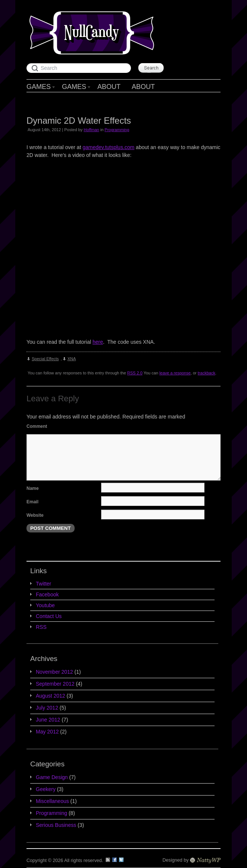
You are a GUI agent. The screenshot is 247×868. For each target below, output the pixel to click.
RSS (41, 627)
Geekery (46, 789)
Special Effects (45, 359)
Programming (117, 130)
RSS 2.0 (135, 373)
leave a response (175, 373)
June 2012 (48, 720)
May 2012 (47, 732)
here (98, 342)
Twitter (43, 584)
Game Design (52, 777)
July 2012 (47, 708)
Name (33, 488)
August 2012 (51, 696)
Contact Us (49, 616)
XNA (72, 359)
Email (32, 502)
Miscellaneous (52, 801)
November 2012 (54, 672)
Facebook (47, 594)
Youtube (45, 605)
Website (35, 515)
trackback (207, 373)
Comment (37, 426)
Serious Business (56, 825)
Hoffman (91, 130)
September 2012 (55, 684)
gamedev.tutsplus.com (108, 147)
